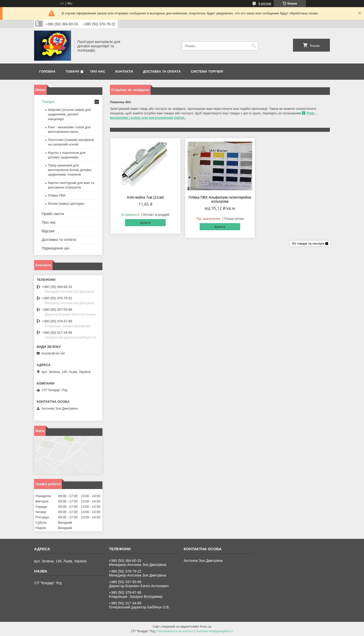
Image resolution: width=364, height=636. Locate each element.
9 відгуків (265, 4)
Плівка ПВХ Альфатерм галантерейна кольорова (220, 199)
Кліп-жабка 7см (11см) (145, 197)
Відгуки (48, 231)
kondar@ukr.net (53, 353)
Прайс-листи (53, 214)
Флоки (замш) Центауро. (67, 204)
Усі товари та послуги (308, 243)
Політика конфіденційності (214, 631)
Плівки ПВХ (57, 195)
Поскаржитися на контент (175, 631)
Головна (47, 71)
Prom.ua (206, 627)
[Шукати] (253, 46)
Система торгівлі (207, 71)
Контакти (124, 71)
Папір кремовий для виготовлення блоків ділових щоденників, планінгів (70, 170)
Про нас (98, 71)
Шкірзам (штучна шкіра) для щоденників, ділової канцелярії (69, 114)
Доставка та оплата (162, 71)
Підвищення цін (55, 248)
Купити (145, 223)
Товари (72, 71)
